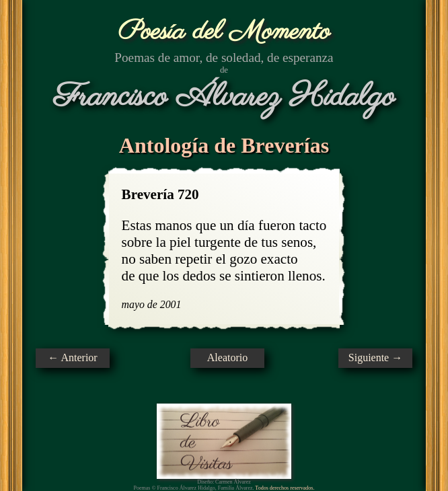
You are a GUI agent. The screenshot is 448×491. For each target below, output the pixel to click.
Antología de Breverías (224, 145)
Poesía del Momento (224, 32)
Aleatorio (227, 357)
